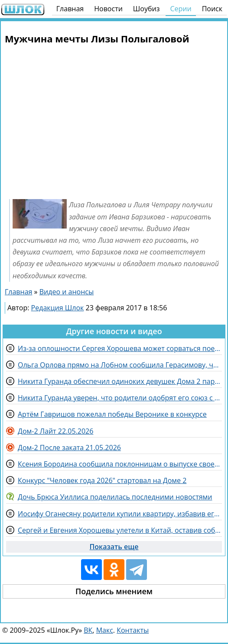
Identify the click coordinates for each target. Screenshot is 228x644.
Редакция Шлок (58, 308)
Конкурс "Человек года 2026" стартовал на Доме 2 (102, 480)
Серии (181, 9)
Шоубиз (147, 9)
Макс (105, 630)
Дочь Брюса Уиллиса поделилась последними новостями (115, 497)
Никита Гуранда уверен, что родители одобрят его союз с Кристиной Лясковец (120, 398)
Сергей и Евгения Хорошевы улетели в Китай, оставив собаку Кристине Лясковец (120, 530)
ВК (88, 630)
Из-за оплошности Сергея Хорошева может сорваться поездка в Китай (120, 348)
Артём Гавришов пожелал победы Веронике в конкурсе (112, 414)
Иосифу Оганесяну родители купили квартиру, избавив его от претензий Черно (120, 514)
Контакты (133, 630)
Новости (108, 9)
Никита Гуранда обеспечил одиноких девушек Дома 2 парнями (120, 381)
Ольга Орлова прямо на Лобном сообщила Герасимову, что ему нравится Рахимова (120, 365)
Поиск (212, 9)
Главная (70, 9)
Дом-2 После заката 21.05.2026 (69, 448)
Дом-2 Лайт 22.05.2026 (55, 431)
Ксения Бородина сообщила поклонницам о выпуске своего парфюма (120, 464)
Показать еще (114, 547)
